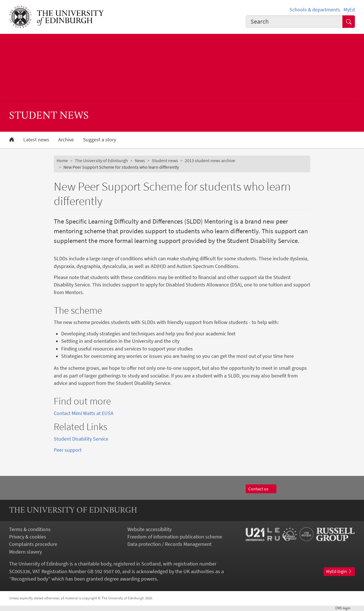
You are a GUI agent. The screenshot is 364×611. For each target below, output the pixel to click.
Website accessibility (149, 529)
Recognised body (30, 579)
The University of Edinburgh (101, 161)
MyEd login (339, 571)
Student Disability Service (81, 439)
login (345, 608)
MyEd (349, 10)
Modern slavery (25, 552)
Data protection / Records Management (169, 544)
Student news (165, 161)
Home (62, 161)
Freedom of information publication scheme (175, 537)
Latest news (36, 140)
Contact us (261, 489)
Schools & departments (315, 10)
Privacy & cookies (28, 537)
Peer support (68, 450)
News (140, 161)
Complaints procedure (33, 544)
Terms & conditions (30, 529)
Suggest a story (100, 140)
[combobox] (294, 22)
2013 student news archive (210, 161)
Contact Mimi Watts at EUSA (84, 413)
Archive (66, 140)
